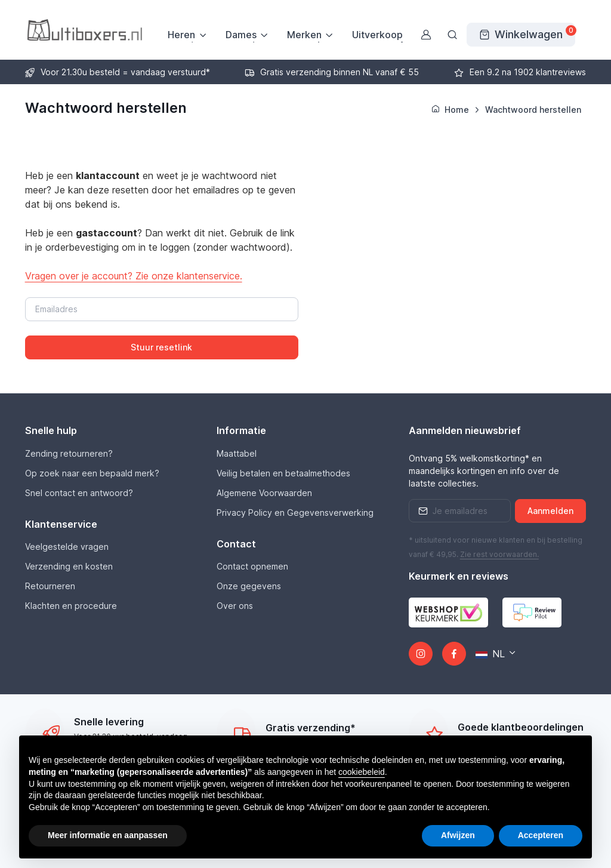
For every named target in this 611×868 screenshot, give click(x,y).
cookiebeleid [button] (362, 772)
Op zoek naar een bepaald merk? (92, 473)
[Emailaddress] (460, 511)
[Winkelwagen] (521, 35)
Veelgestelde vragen (67, 547)
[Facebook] (454, 654)
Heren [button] (181, 35)
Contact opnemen (252, 566)
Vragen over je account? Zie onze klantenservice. (134, 276)
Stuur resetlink (161, 347)
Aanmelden (550, 511)
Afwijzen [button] (458, 835)
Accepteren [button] (541, 835)
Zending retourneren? (69, 453)
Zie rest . (499, 554)
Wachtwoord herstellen (533, 110)
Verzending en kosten (69, 566)
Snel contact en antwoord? (79, 493)
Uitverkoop (377, 35)
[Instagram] (421, 654)
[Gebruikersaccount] (426, 35)
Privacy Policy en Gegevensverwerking (295, 513)
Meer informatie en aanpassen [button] (108, 835)
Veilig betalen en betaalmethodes (283, 473)
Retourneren (50, 586)
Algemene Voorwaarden (264, 493)
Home (450, 110)
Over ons (235, 606)
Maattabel (237, 453)
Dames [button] (241, 35)
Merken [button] (304, 35)
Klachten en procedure (71, 606)
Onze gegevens (249, 586)
